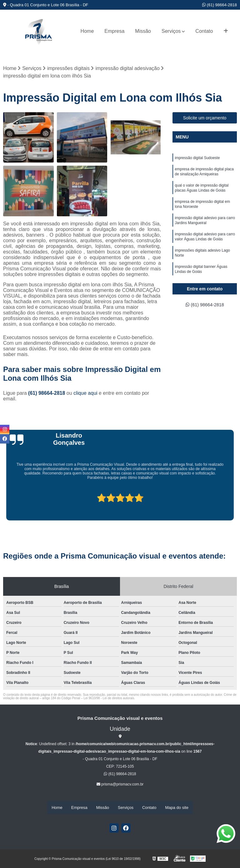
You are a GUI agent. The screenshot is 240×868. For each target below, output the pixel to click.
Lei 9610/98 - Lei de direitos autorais (109, 699)
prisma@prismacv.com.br (120, 785)
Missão (143, 31)
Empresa (114, 31)
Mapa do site (177, 808)
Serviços (171, 31)
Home (87, 31)
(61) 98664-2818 (220, 5)
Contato (204, 31)
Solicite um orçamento (205, 118)
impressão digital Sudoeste (197, 159)
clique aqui (85, 394)
